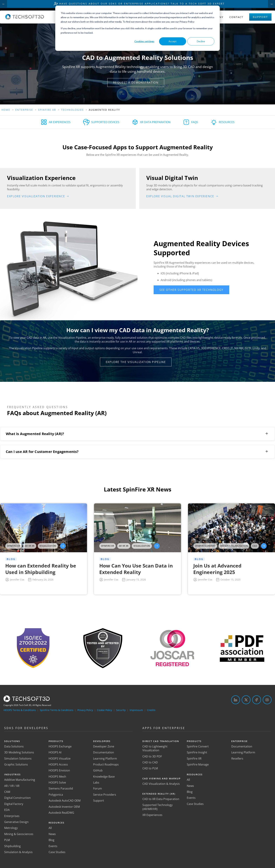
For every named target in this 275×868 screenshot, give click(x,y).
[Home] (25, 19)
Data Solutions (14, 746)
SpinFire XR (194, 758)
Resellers (237, 758)
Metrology (11, 828)
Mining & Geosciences (19, 834)
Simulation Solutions (18, 758)
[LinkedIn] (236, 700)
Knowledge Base (104, 777)
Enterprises (12, 816)
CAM (7, 792)
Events (53, 846)
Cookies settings (144, 41)
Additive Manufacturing (20, 780)
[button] (136, 83)
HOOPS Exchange (60, 746)
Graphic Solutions (16, 764)
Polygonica (56, 795)
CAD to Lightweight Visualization (155, 748)
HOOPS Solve (57, 782)
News (52, 834)
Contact (236, 17)
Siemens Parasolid (61, 788)
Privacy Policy (85, 710)
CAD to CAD (150, 762)
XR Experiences (152, 815)
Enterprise (24, 110)
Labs (96, 782)
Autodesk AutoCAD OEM (65, 801)
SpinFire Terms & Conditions (57, 710)
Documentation (104, 752)
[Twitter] (246, 700)
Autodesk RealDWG (61, 813)
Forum (98, 788)
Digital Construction (17, 798)
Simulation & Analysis (18, 852)
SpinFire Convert (198, 746)
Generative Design (16, 822)
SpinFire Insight (197, 752)
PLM (7, 840)
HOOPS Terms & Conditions (20, 710)
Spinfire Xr (47, 110)
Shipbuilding (12, 846)
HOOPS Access (58, 764)
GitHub (98, 770)
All (50, 828)
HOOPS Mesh (57, 777)
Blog (51, 840)
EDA (7, 810)
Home (6, 110)
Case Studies (57, 852)
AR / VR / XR (12, 786)
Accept (173, 41)
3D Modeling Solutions (19, 752)
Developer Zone (104, 746)
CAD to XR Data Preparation (161, 799)
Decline (201, 41)
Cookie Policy (105, 710)
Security (121, 710)
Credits (151, 710)
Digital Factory (14, 804)
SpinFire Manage (198, 764)
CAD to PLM (150, 768)
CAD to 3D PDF (152, 756)
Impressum (136, 710)
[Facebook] (257, 700)
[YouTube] (267, 700)
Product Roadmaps (106, 764)
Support (260, 17)
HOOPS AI (55, 752)
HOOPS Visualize (60, 758)
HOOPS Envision (59, 770)
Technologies (72, 110)
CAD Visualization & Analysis (161, 784)
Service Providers (105, 795)
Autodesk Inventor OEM (64, 807)
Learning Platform (105, 758)
